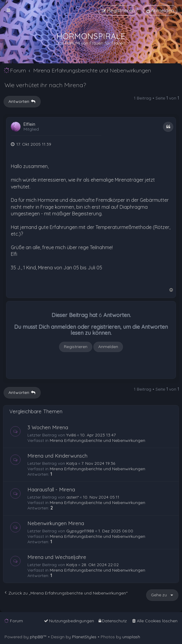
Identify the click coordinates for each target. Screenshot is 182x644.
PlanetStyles (84, 637)
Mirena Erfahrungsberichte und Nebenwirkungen (97, 440)
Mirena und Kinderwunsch (57, 456)
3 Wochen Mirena (48, 427)
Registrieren (76, 347)
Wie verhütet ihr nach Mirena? (45, 85)
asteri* (72, 497)
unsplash (131, 637)
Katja (72, 463)
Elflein (29, 124)
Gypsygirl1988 (80, 531)
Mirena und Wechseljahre (57, 557)
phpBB (36, 637)
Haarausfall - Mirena (51, 489)
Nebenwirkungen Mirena (56, 523)
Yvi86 (71, 435)
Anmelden (108, 347)
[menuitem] (160, 10)
